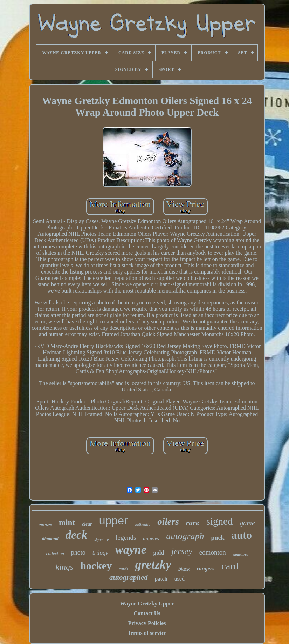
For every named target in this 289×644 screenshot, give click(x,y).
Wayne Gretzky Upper (147, 603)
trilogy (100, 553)
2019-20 (45, 525)
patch (161, 579)
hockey (96, 566)
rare (193, 522)
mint (67, 522)
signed (220, 521)
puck (218, 538)
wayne (131, 549)
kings (65, 567)
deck (76, 535)
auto (242, 535)
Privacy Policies (147, 623)
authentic (143, 524)
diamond (50, 539)
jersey (182, 551)
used (180, 579)
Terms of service (147, 633)
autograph (185, 536)
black (184, 569)
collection (55, 553)
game (247, 523)
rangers (206, 568)
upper (113, 521)
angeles (151, 538)
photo (78, 552)
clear (87, 524)
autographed (129, 577)
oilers (168, 522)
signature (101, 539)
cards (123, 569)
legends (126, 538)
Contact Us (147, 613)
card (230, 566)
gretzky (153, 565)
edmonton (213, 552)
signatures (240, 554)
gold (159, 553)
